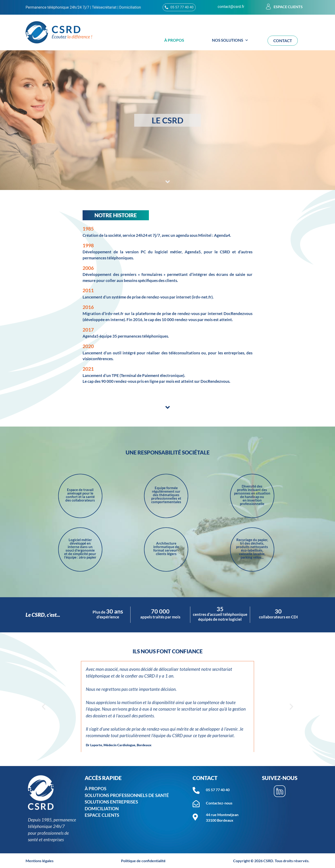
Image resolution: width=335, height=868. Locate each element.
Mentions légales (40, 861)
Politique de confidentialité (143, 861)
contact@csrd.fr (231, 7)
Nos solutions (230, 40)
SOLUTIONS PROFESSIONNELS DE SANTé (128, 795)
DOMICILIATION (102, 809)
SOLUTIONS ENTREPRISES (111, 802)
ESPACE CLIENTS (102, 815)
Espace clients (288, 7)
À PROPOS (95, 788)
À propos (174, 40)
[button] (44, 707)
